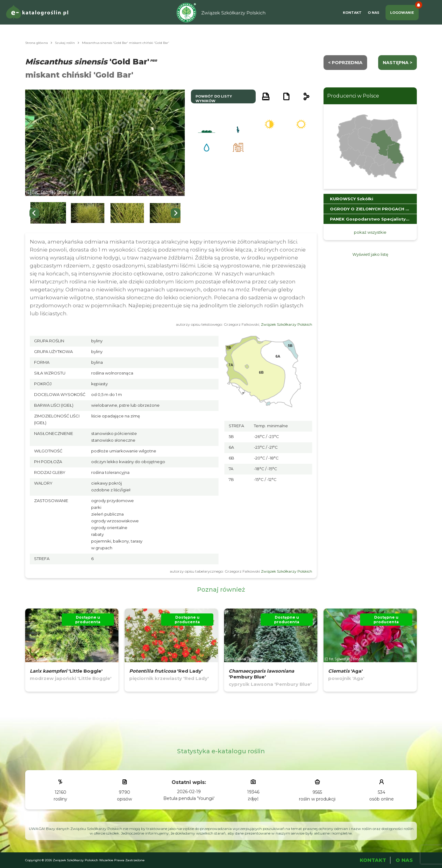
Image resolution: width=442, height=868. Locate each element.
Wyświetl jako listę (370, 254)
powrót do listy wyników (214, 99)
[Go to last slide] (34, 213)
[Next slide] (176, 213)
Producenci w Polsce (353, 96)
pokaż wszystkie (370, 232)
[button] (48, 213)
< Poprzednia (345, 63)
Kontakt (352, 13)
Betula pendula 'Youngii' (189, 798)
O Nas (374, 13)
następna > (397, 63)
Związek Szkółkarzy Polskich (287, 324)
